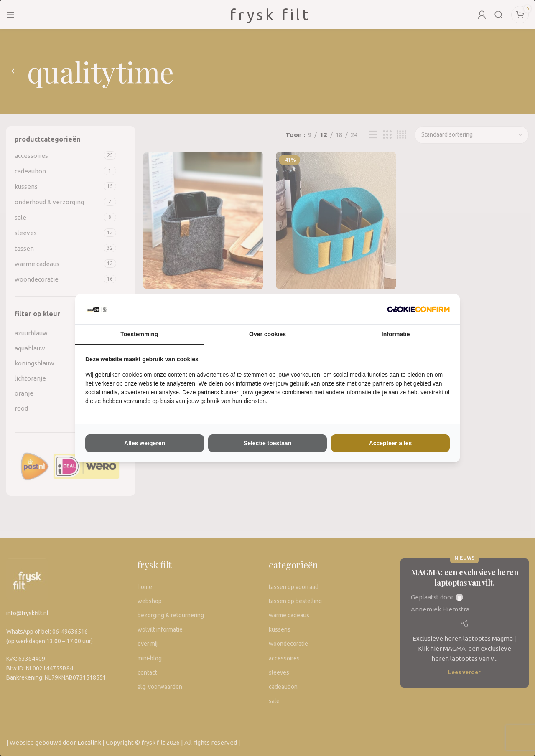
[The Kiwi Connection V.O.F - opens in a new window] (418, 309)
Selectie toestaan (267, 443)
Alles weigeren (145, 443)
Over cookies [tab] (267, 334)
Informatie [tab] (396, 334)
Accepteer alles (391, 443)
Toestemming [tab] (139, 334)
